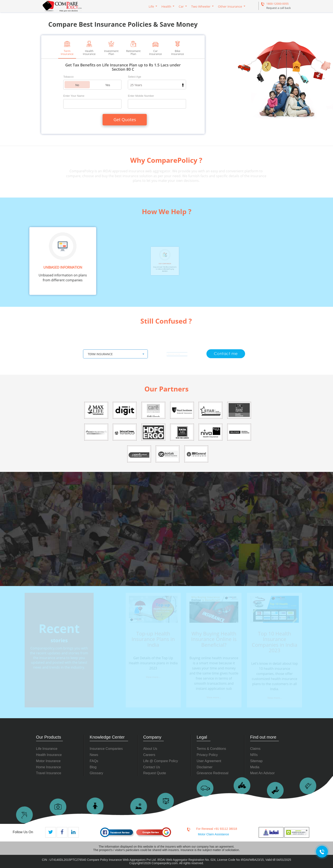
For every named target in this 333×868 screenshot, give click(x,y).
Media (255, 767)
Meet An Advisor (262, 773)
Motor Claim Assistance (213, 834)
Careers (149, 755)
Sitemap (256, 761)
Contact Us (152, 767)
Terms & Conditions (211, 749)
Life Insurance (47, 749)
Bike (178, 48)
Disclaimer (205, 767)
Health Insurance (49, 755)
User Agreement (209, 761)
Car (181, 6)
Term (67, 48)
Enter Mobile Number (141, 96)
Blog (93, 767)
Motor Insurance (48, 761)
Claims (255, 749)
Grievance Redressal (212, 773)
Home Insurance (49, 767)
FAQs (94, 761)
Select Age (134, 77)
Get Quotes (125, 120)
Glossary (96, 773)
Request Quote (155, 773)
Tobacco (68, 77)
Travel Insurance (49, 773)
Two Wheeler (201, 6)
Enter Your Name (74, 96)
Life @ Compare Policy (161, 761)
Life (151, 6)
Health (166, 6)
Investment (111, 48)
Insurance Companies (106, 749)
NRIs (254, 755)
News (94, 755)
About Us (150, 749)
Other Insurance (230, 6)
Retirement (133, 48)
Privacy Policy (207, 755)
